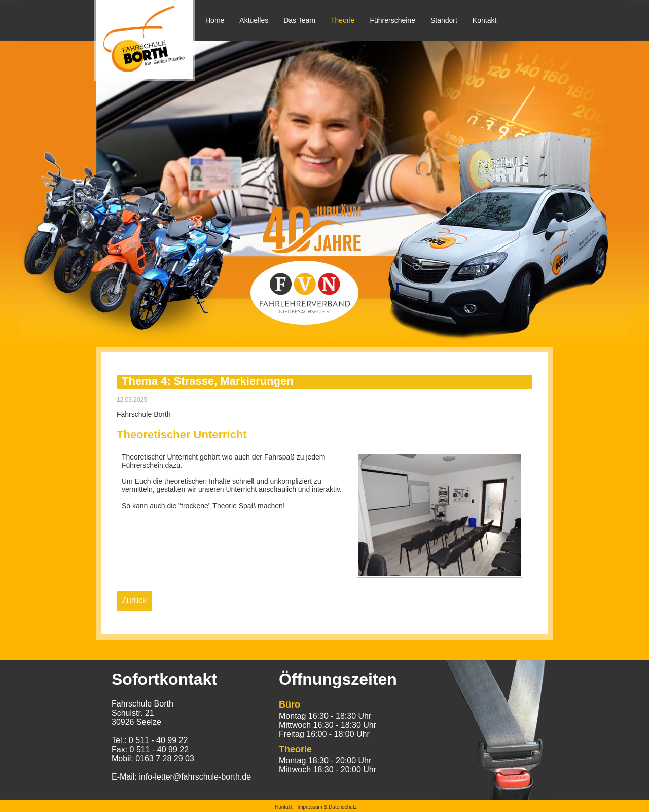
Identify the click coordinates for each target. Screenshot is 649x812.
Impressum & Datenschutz (327, 807)
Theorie (342, 20)
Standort (444, 20)
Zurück (134, 600)
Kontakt (484, 20)
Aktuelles (254, 20)
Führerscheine (392, 20)
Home (215, 20)
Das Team (299, 20)
